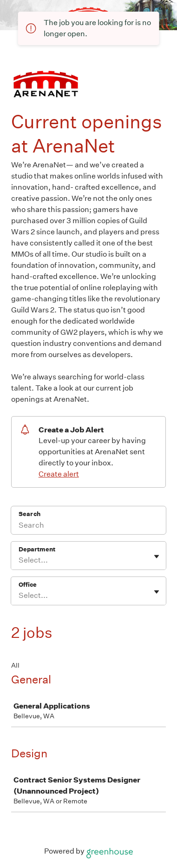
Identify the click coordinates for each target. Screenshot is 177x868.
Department (37, 549)
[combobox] (19, 560)
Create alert (59, 474)
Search (29, 514)
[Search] (88, 526)
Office (28, 585)
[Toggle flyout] (157, 557)
